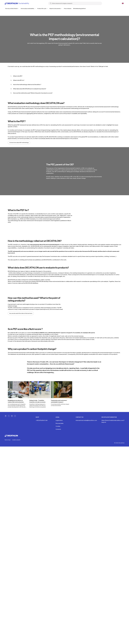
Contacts (58, 429)
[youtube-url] (12, 416)
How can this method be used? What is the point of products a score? (33, 93)
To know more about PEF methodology (19, 143)
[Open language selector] (123, 3)
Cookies (58, 426)
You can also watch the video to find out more (21, 313)
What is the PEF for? (19, 80)
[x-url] (9, 416)
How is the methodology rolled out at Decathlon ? (27, 85)
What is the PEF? (18, 76)
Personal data (60, 423)
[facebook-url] (6, 416)
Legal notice (59, 420)
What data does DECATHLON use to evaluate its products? (30, 89)
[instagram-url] (15, 416)
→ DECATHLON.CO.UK (42, 420)
